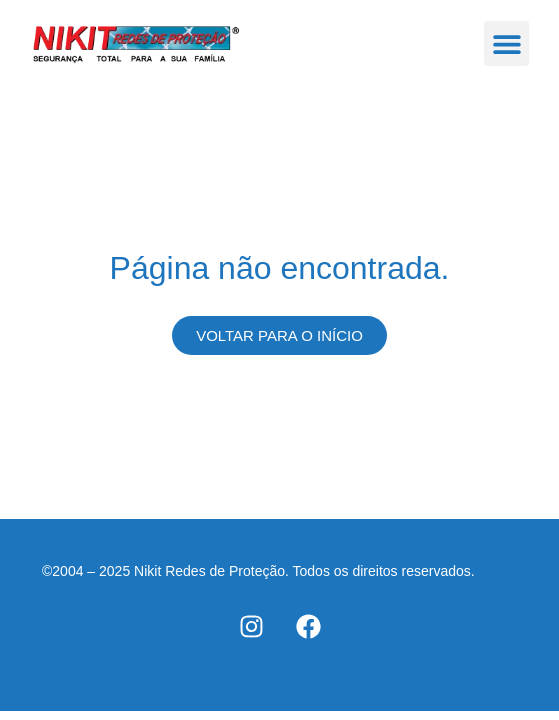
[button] (506, 43)
